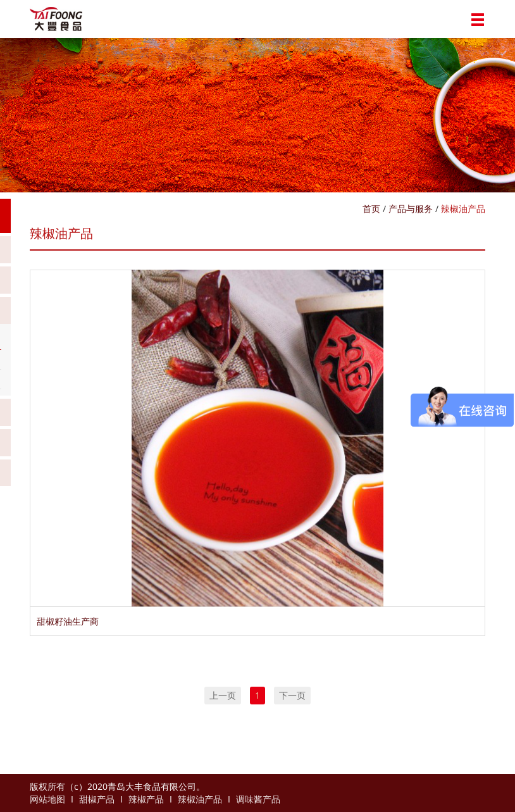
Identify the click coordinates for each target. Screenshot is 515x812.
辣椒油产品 (463, 209)
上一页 (223, 695)
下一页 (292, 695)
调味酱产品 (258, 799)
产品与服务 (411, 209)
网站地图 (47, 799)
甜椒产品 (97, 799)
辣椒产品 (146, 799)
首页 (371, 209)
